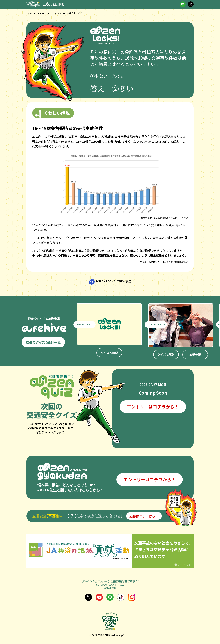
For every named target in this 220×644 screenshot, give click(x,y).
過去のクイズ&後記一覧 (43, 342)
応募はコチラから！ (144, 516)
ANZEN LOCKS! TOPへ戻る (114, 281)
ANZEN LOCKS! (36, 13)
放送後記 (195, 354)
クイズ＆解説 (109, 353)
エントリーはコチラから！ (153, 407)
